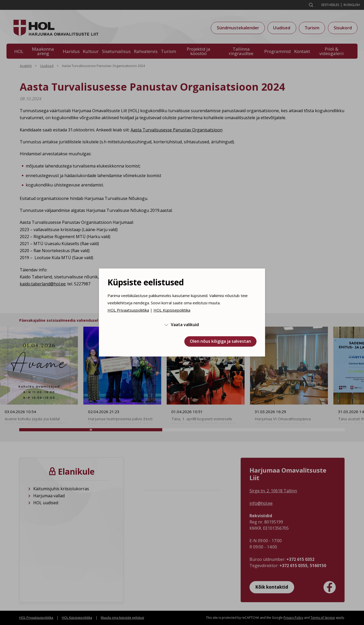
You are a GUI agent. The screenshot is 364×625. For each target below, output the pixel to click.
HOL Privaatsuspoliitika (128, 310)
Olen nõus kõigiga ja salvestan (220, 341)
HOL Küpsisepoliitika (172, 310)
